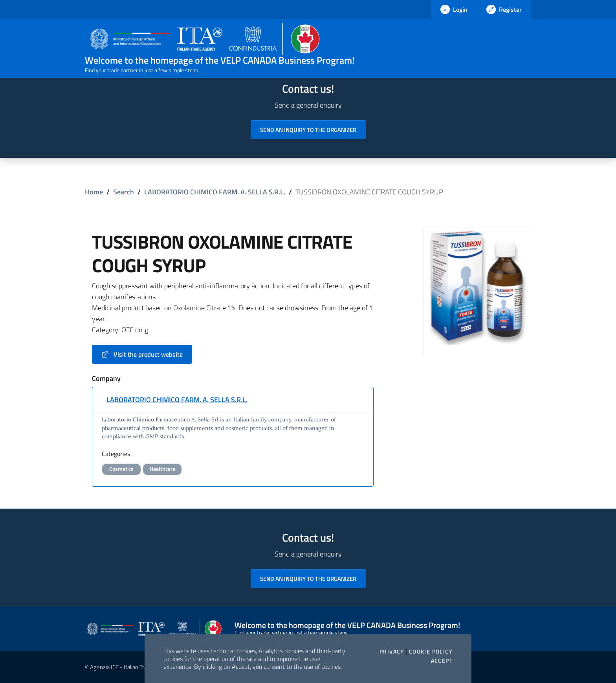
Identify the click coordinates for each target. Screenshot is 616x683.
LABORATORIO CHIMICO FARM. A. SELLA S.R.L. (215, 192)
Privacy (392, 652)
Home (94, 192)
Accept (442, 661)
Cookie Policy (431, 652)
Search (124, 192)
